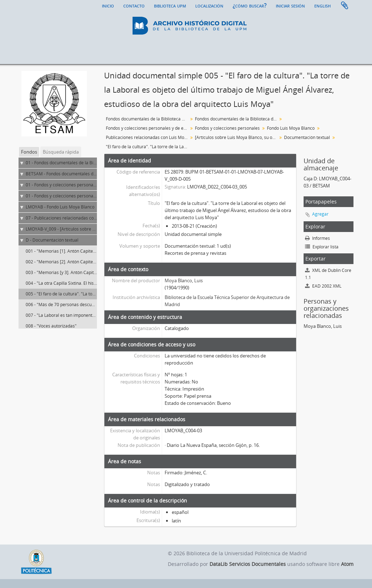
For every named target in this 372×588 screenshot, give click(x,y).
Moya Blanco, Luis (184, 280)
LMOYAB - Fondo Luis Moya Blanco (60, 207)
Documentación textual (307, 137)
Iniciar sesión (290, 5)
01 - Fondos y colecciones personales (62, 196)
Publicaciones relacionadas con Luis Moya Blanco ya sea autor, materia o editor (148, 137)
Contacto (134, 5)
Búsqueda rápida (61, 152)
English (322, 5)
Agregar (320, 214)
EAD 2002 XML (323, 286)
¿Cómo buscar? (250, 5)
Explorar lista (322, 247)
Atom (347, 564)
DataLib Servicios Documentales (248, 564)
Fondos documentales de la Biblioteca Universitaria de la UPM (148, 119)
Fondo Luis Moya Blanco (291, 128)
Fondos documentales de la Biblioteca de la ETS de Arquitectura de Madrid (237, 119)
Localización (209, 5)
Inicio (108, 5)
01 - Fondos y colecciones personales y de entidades (77, 185)
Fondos (29, 152)
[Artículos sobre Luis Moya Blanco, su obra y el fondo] (237, 137)
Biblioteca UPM (170, 5)
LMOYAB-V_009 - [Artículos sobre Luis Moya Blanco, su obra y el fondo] (96, 229)
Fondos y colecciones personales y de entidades (148, 128)
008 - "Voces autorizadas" (51, 326)
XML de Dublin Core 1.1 (328, 274)
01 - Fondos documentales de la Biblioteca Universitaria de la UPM (91, 163)
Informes (317, 238)
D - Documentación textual (52, 240)
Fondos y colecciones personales (227, 128)
